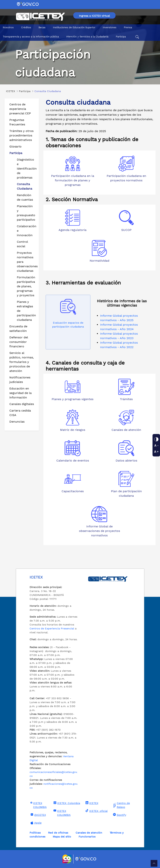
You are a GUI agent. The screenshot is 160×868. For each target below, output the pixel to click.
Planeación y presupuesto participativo (26, 213)
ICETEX (91, 803)
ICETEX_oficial (96, 811)
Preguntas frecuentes (17, 122)
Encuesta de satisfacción (18, 329)
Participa (121, 37)
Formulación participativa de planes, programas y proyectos (26, 286)
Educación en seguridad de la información (20, 393)
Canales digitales (22, 404)
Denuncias (17, 422)
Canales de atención (89, 833)
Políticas (35, 833)
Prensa (128, 27)
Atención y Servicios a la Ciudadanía (87, 37)
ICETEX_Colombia (66, 803)
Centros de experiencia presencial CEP (20, 109)
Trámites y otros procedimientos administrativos (21, 135)
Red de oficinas (58, 833)
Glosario (15, 146)
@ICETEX (38, 815)
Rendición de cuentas (25, 197)
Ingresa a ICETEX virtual (94, 16)
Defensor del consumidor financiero (19, 342)
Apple (36, 823)
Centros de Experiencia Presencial (52, 628)
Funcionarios (87, 837)
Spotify (119, 815)
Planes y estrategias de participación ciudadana (26, 311)
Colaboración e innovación (26, 231)
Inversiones (110, 27)
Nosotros (8, 27)
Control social (22, 244)
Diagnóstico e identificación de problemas (26, 169)
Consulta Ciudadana (25, 186)
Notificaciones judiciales (20, 380)
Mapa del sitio (62, 837)
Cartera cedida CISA (20, 413)
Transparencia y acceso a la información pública (31, 37)
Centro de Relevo (121, 805)
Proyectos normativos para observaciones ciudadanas (26, 262)
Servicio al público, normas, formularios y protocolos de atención (22, 362)
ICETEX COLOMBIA (38, 805)
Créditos (26, 27)
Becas (42, 27)
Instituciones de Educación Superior (74, 27)
